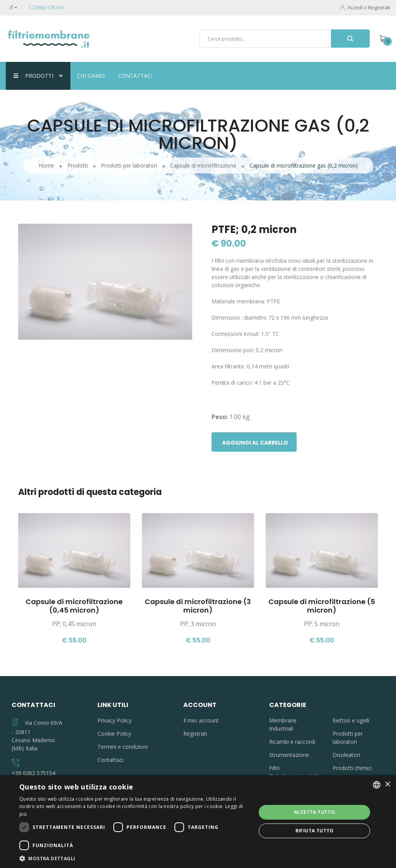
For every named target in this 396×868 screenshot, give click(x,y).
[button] (134, 858)
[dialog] (198, 822)
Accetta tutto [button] (314, 812)
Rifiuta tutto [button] (315, 831)
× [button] (387, 785)
